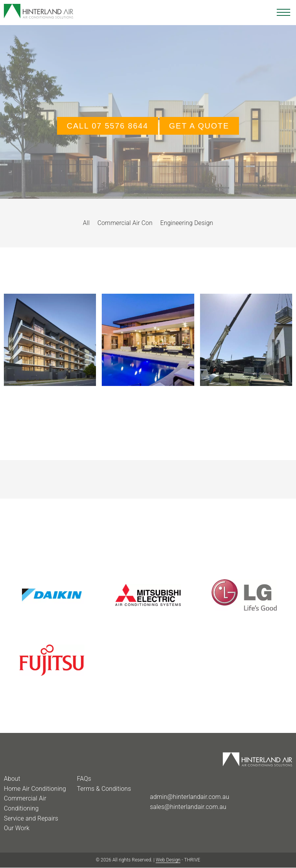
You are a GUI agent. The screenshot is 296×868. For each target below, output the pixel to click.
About (12, 779)
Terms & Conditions (104, 789)
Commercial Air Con (125, 223)
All (86, 223)
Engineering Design (187, 223)
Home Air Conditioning (35, 789)
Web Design (168, 860)
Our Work (17, 828)
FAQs (84, 779)
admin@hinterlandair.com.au (190, 797)
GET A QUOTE (199, 126)
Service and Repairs (31, 818)
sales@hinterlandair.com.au (188, 807)
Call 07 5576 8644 (107, 126)
